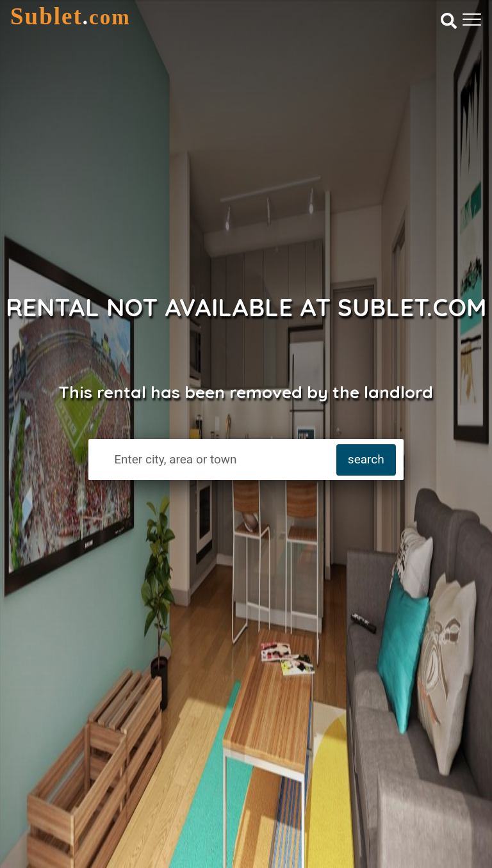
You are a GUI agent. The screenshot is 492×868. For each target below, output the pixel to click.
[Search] (449, 20)
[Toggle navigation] (472, 19)
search (366, 459)
